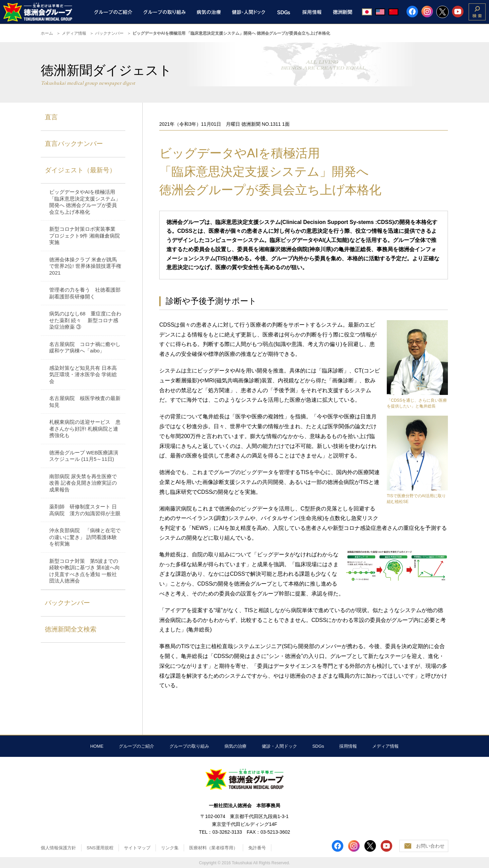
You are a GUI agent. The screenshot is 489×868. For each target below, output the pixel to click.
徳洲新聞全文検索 (71, 629)
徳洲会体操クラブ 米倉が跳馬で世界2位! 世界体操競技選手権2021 (85, 266)
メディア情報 (74, 33)
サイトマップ (137, 848)
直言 (51, 117)
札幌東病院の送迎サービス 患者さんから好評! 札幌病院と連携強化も (85, 429)
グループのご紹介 (137, 746)
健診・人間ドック (279, 746)
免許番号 (257, 848)
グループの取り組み (189, 746)
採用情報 (348, 746)
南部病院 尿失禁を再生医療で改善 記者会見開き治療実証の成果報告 (83, 483)
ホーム (47, 33)
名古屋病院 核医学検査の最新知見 (85, 402)
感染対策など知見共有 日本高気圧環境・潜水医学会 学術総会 (83, 375)
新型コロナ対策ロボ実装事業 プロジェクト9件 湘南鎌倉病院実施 (85, 236)
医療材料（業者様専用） (213, 848)
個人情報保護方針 (58, 848)
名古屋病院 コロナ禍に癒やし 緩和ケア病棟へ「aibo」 (85, 348)
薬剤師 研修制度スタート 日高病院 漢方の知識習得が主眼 (85, 510)
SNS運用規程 (100, 848)
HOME (97, 746)
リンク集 (170, 848)
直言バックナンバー (74, 144)
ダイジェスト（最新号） (80, 170)
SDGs (318, 746)
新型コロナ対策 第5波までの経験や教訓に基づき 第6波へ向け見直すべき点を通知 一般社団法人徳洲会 (85, 571)
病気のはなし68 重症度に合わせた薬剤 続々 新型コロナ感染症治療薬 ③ (85, 320)
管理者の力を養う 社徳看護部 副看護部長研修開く (85, 293)
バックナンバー (109, 33)
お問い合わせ (430, 846)
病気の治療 (236, 746)
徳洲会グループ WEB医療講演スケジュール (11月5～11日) (84, 456)
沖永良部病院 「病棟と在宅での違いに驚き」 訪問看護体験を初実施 (85, 537)
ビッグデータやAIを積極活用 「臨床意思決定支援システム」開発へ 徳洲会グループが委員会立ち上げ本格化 (85, 202)
